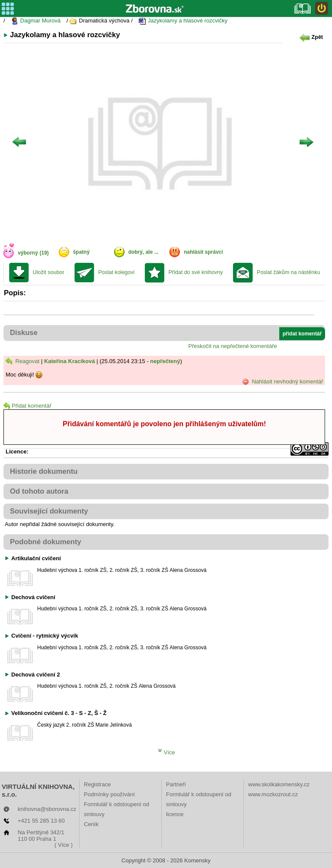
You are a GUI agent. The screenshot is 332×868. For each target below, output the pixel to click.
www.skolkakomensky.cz (279, 784)
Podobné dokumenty (46, 542)
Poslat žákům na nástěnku (289, 272)
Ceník (91, 824)
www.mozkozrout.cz (273, 794)
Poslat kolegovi (116, 272)
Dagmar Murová (36, 21)
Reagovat (22, 361)
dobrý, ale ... (144, 252)
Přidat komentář (27, 406)
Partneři (176, 784)
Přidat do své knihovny (196, 272)
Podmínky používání (109, 794)
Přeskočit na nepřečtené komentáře (233, 346)
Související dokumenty (49, 511)
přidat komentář (302, 334)
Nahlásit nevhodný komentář (283, 382)
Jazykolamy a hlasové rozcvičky (183, 21)
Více (166, 752)
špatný (81, 252)
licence (175, 814)
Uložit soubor (49, 272)
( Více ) (64, 845)
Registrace (97, 784)
